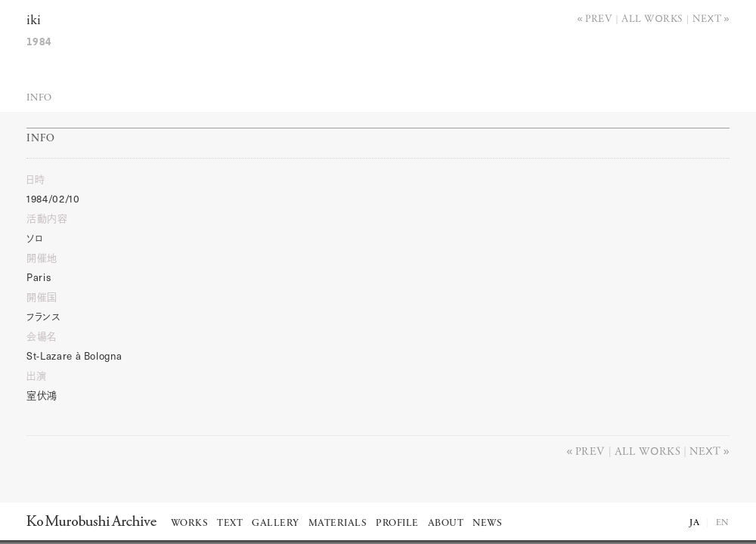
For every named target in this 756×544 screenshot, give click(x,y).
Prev (599, 18)
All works (652, 18)
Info (39, 98)
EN (723, 523)
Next (707, 18)
